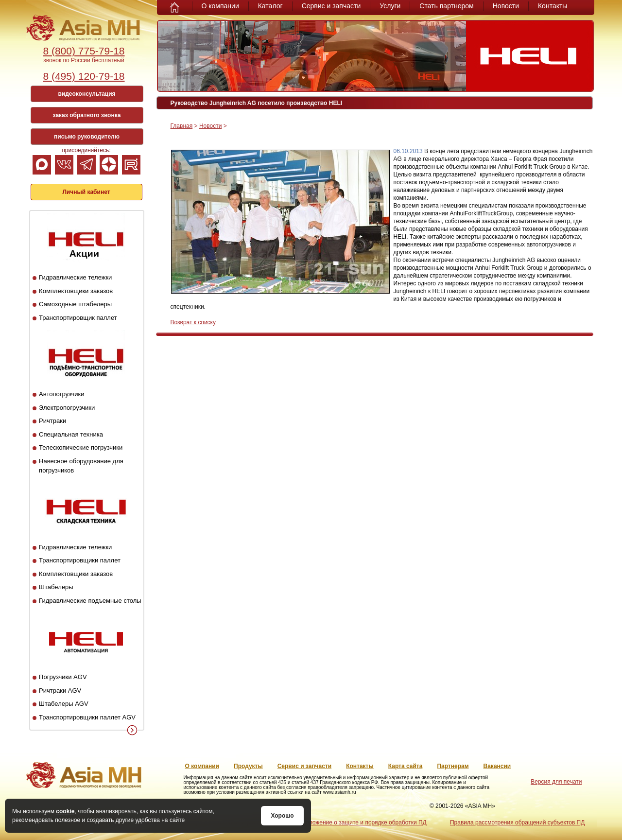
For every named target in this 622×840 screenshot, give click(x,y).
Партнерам (453, 766)
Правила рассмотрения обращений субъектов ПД (517, 822)
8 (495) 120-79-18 (84, 76)
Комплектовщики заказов (76, 291)
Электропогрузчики (67, 408)
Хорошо (282, 816)
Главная (182, 126)
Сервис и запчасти (331, 6)
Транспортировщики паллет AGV (87, 717)
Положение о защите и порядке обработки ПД (364, 822)
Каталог (270, 6)
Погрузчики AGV (63, 677)
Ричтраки (52, 421)
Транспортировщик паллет (78, 318)
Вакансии (497, 766)
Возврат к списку (193, 322)
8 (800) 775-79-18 (84, 51)
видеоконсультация (86, 94)
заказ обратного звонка (87, 115)
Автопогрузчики (61, 394)
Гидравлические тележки (75, 277)
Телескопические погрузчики (81, 447)
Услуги (390, 6)
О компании (220, 6)
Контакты (553, 6)
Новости (506, 6)
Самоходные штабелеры (75, 304)
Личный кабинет (86, 192)
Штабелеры (56, 587)
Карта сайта (406, 766)
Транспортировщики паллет (80, 560)
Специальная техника (71, 434)
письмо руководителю (87, 137)
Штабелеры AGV (64, 704)
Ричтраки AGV (60, 691)
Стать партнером (446, 6)
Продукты (248, 766)
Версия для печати (556, 782)
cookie (65, 811)
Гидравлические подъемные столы (90, 601)
